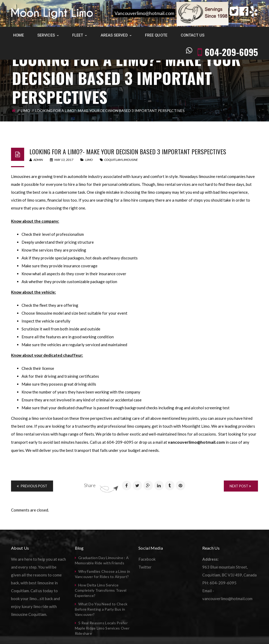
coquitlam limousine (121, 160)
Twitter (145, 567)
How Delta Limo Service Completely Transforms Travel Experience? (101, 590)
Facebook (147, 559)
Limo (25, 111)
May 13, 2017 (62, 160)
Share (90, 485)
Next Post (240, 486)
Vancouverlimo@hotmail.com (144, 13)
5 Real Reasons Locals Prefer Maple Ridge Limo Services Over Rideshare (102, 628)
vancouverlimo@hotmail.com (196, 442)
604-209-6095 (231, 35)
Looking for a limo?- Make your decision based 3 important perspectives (128, 151)
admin (36, 160)
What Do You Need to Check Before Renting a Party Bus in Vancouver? (101, 609)
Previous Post (32, 486)
